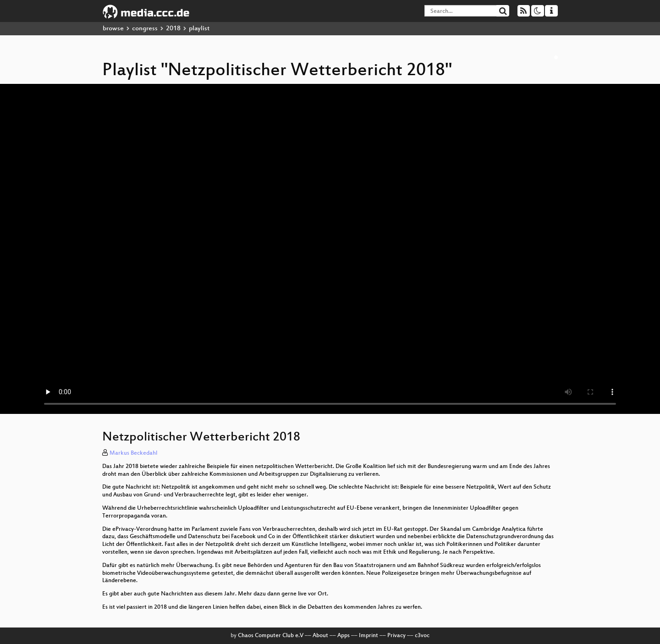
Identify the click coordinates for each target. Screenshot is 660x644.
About (320, 636)
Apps (344, 636)
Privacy (396, 636)
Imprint (368, 636)
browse (113, 29)
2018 (173, 29)
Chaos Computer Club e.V (271, 636)
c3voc (422, 636)
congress (145, 29)
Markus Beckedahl (133, 453)
